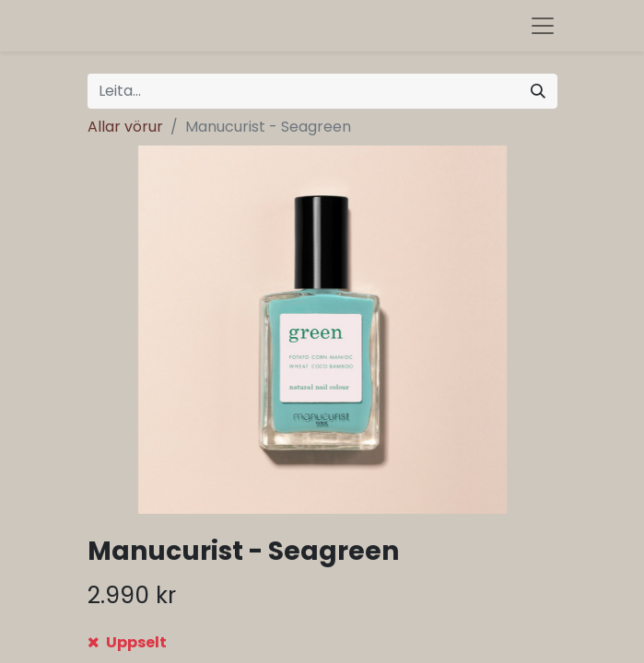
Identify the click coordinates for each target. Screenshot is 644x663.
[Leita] (538, 91)
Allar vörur (125, 127)
